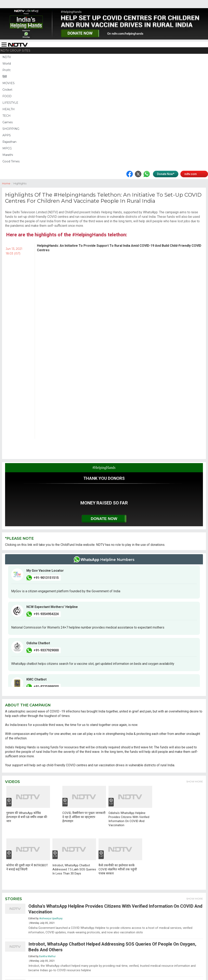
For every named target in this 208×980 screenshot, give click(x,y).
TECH (6, 116)
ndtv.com (191, 174)
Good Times (11, 161)
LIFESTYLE (10, 103)
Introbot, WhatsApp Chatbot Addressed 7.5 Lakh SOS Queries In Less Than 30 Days (74, 869)
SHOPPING (11, 129)
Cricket (7, 90)
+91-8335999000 (46, 687)
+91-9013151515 (46, 578)
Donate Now (104, 519)
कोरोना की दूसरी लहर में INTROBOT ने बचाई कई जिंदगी (27, 867)
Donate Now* (166, 174)
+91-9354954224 (46, 614)
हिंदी (5, 77)
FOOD (7, 96)
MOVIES (9, 83)
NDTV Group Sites (15, 51)
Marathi (8, 155)
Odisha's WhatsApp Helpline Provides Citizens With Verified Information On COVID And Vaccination (129, 819)
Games (8, 122)
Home (8, 183)
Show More (195, 781)
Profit (6, 70)
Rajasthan (9, 142)
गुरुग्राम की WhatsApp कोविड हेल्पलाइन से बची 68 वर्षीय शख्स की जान (27, 817)
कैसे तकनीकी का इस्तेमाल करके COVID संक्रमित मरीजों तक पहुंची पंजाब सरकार (118, 869)
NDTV (7, 57)
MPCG (7, 148)
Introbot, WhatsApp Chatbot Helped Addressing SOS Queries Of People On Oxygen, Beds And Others (112, 947)
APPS (7, 135)
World (7, 64)
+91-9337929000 (46, 650)
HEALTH (9, 109)
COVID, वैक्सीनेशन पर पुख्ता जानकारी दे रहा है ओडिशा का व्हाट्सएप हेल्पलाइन (84, 817)
